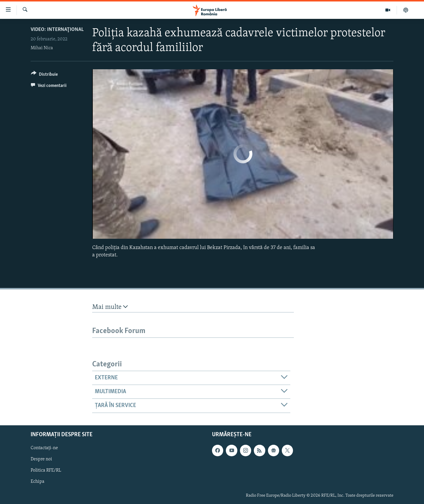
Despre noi (41, 459)
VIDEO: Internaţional (57, 30)
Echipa (38, 482)
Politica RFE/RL (46, 470)
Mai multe (110, 307)
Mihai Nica (42, 48)
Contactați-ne (44, 448)
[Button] (44, 75)
